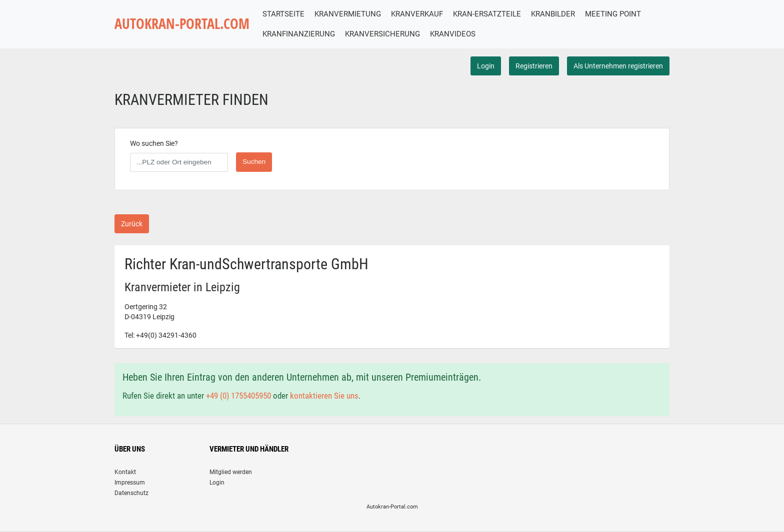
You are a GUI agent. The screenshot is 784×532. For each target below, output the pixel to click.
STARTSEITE (283, 14)
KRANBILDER (553, 14)
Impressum (130, 483)
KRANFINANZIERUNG (299, 34)
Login (486, 66)
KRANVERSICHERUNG (382, 34)
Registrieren (534, 66)
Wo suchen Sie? (154, 143)
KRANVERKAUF (417, 14)
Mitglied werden (231, 472)
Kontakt (125, 472)
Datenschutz (131, 493)
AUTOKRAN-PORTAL (182, 24)
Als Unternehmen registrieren (618, 66)
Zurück (132, 224)
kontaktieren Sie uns (324, 396)
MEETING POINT (613, 14)
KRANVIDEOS (453, 34)
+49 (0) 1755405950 (238, 396)
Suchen (254, 162)
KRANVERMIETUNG (348, 14)
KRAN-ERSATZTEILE (487, 14)
